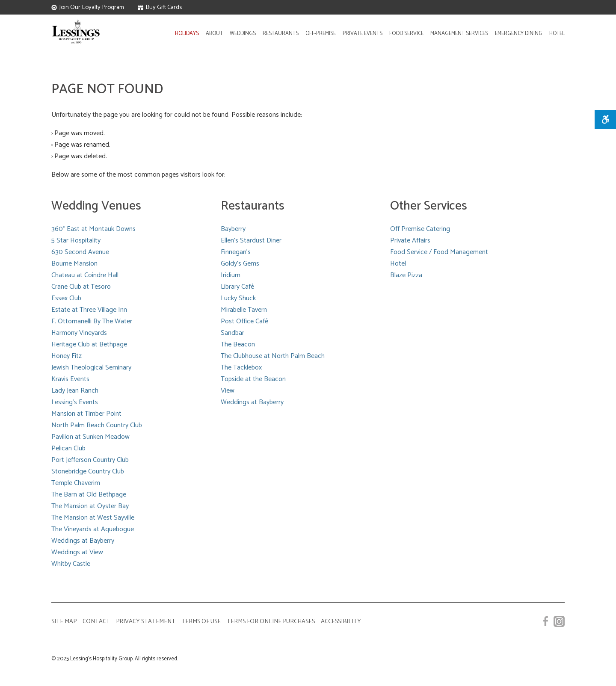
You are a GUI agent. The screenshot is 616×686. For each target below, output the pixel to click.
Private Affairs (410, 241)
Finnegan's (236, 252)
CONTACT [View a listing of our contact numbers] (96, 621)
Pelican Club (68, 448)
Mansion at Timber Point (86, 414)
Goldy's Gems (240, 264)
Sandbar (232, 333)
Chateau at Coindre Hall (85, 275)
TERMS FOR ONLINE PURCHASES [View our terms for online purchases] (271, 621)
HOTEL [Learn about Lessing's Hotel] (557, 34)
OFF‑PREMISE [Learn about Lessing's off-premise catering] (321, 34)
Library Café (237, 287)
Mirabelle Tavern (244, 310)
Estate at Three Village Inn (89, 310)
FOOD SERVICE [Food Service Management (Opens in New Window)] (406, 34)
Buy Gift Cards (160, 7)
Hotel (398, 264)
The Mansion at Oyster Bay (90, 506)
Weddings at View (77, 552)
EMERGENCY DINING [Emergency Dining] (519, 34)
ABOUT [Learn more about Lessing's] (214, 34)
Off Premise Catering (420, 229)
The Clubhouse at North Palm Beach (273, 356)
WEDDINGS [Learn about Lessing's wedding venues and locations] (243, 34)
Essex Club (66, 298)
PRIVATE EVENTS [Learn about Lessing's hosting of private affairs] (363, 34)
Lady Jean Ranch (75, 391)
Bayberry (233, 229)
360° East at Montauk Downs (93, 229)
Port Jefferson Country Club (90, 460)
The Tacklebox (241, 368)
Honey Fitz (67, 356)
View (228, 391)
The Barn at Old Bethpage (89, 495)
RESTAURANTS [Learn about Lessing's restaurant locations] (281, 34)
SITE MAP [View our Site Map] (64, 621)
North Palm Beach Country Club (97, 425)
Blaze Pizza (406, 275)
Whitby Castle (71, 564)
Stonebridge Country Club (88, 472)
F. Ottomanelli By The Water (92, 321)
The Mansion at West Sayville (93, 518)
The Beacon (238, 344)
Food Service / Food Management (439, 252)
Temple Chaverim (76, 483)
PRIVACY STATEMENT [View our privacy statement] (146, 621)
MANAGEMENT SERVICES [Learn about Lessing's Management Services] (459, 34)
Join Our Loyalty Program (88, 7)
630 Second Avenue (80, 252)
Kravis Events (70, 379)
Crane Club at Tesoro (81, 287)
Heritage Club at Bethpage (89, 344)
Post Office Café (244, 321)
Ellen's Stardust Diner (251, 241)
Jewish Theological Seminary (91, 368)
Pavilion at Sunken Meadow (90, 437)
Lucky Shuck (238, 298)
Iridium (231, 275)
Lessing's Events (75, 402)
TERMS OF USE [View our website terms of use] (201, 621)
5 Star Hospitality (76, 241)
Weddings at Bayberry (83, 541)
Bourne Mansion (74, 264)
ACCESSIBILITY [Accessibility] (341, 621)
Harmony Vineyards (79, 333)
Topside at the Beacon (253, 379)
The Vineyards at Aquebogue (93, 529)
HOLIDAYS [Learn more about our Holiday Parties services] (187, 34)
